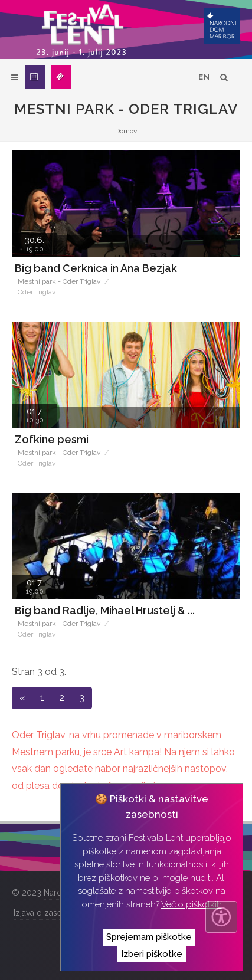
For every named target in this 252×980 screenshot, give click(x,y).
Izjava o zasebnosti (50, 913)
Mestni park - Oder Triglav (59, 281)
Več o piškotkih (192, 904)
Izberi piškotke (152, 954)
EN (204, 77)
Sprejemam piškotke (149, 937)
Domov (126, 131)
